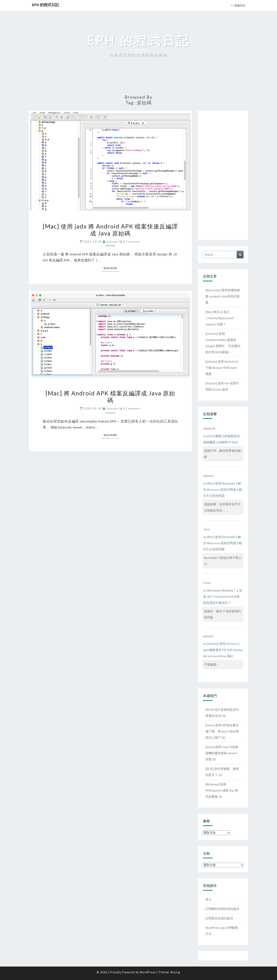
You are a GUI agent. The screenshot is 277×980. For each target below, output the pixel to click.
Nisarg (175, 972)
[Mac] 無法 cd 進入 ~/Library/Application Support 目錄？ (220, 318)
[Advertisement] (223, 175)
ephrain (112, 241)
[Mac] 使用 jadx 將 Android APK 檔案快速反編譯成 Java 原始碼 (110, 230)
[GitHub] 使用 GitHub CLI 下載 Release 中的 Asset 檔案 (222, 368)
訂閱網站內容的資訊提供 (222, 909)
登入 (209, 899)
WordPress (148, 972)
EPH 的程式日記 (45, 5)
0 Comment (132, 241)
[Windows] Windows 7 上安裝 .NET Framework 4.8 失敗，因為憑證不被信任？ (223, 597)
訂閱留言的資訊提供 (219, 918)
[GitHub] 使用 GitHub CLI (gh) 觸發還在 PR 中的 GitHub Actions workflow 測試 (223, 650)
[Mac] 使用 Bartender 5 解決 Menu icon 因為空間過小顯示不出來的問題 (223, 490)
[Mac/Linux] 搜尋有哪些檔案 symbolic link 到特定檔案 (223, 296)
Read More (111, 268)
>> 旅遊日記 (238, 5)
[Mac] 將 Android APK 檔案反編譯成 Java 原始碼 (110, 397)
